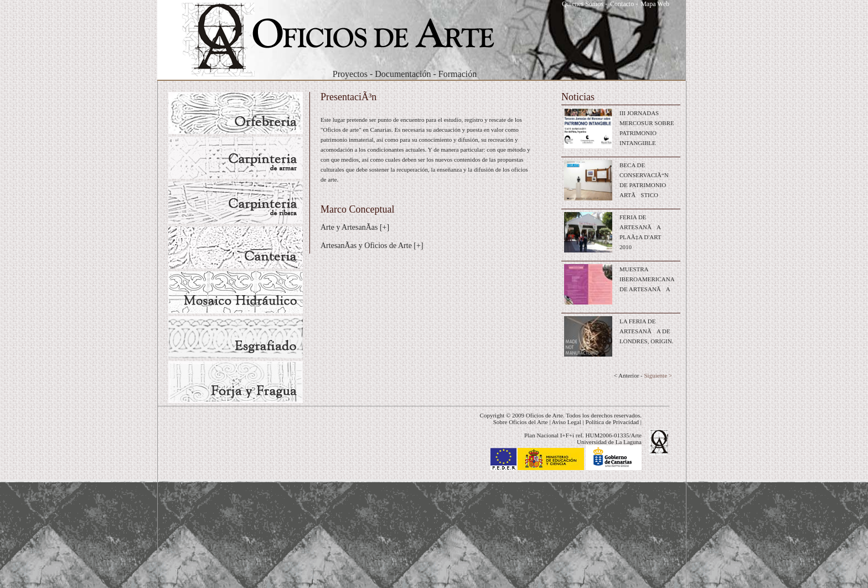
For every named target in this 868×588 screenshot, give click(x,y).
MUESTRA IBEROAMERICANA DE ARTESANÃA (647, 279)
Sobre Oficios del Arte (521, 422)
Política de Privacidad (613, 422)
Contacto (622, 4)
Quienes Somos (583, 4)
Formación (458, 74)
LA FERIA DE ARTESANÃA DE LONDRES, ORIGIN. (646, 331)
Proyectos (350, 74)
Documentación (403, 74)
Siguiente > (658, 375)
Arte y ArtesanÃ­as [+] (355, 227)
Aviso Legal (567, 422)
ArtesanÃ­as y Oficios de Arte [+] (372, 246)
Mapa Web (655, 4)
